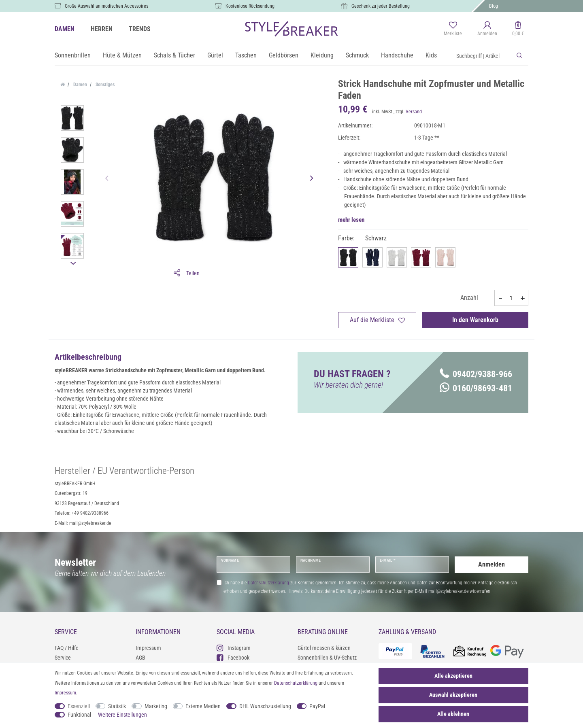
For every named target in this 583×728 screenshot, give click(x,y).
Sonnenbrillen (73, 55)
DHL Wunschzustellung (265, 706)
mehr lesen (351, 220)
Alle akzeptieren (453, 676)
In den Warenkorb (475, 320)
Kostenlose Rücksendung (250, 6)
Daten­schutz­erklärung (296, 683)
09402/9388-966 (476, 374)
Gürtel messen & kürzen (324, 648)
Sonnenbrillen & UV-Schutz (327, 658)
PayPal (317, 706)
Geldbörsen (284, 55)
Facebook (233, 657)
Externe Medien (203, 706)
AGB (140, 658)
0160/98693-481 (476, 388)
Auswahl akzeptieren (453, 695)
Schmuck (357, 55)
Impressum (148, 648)
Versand (414, 112)
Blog (494, 6)
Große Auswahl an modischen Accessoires (106, 6)
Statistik (117, 706)
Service (63, 658)
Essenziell (79, 706)
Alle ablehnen (453, 714)
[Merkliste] (453, 29)
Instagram (234, 648)
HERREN (102, 29)
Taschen (246, 55)
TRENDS (140, 29)
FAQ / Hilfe (67, 648)
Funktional (79, 715)
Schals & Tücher (174, 55)
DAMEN (65, 29)
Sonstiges (104, 85)
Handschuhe (397, 55)
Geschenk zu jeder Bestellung (381, 6)
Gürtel (215, 55)
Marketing (156, 706)
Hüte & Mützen (122, 55)
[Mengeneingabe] (511, 298)
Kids (431, 55)
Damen (80, 85)
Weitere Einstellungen (122, 715)
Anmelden (492, 564)
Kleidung (322, 55)
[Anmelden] (487, 29)
